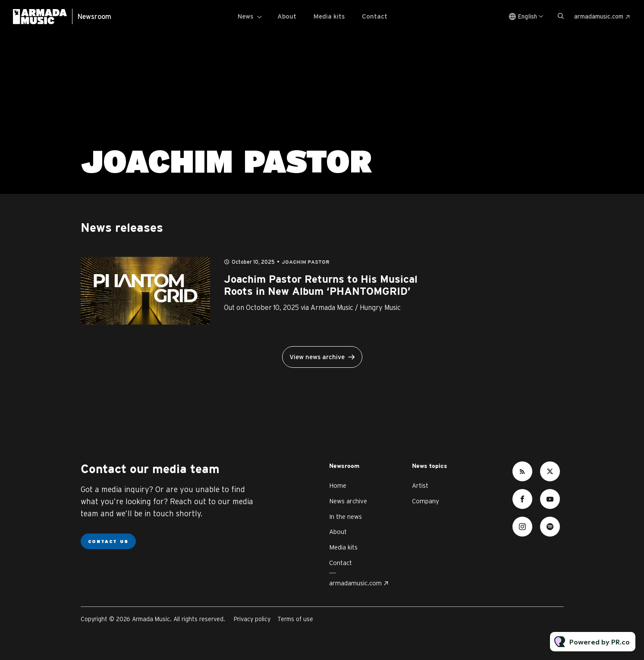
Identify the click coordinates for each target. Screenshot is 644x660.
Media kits (329, 16)
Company (426, 501)
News (245, 16)
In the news (346, 516)
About (287, 16)
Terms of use (295, 619)
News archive (348, 501)
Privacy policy (252, 619)
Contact (375, 16)
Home (338, 485)
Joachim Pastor (306, 262)
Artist (420, 485)
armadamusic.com (599, 16)
